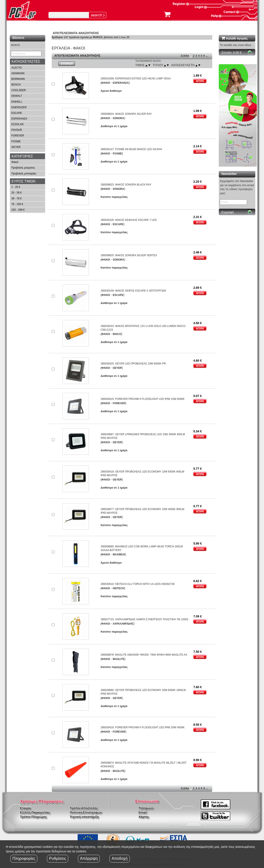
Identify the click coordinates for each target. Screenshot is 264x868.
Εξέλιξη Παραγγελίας (35, 812)
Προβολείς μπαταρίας (24, 174)
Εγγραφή (227, 212)
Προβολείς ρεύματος (23, 168)
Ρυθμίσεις (58, 858)
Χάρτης (144, 817)
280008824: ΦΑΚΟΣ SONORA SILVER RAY (126, 114)
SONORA (118, 118)
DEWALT (17, 96)
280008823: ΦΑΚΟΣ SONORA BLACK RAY (126, 185)
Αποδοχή (119, 858)
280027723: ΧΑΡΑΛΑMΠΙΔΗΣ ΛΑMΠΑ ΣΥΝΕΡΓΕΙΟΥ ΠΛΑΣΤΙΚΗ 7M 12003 (144, 619)
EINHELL (17, 102)
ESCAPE (17, 113)
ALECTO (17, 68)
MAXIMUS (119, 555)
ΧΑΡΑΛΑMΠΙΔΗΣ (123, 624)
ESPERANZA (19, 119)
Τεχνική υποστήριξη (84, 817)
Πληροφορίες (24, 858)
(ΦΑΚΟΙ (105, 83)
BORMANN (18, 79)
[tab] (27, 62)
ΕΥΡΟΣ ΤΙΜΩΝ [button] (23, 181)
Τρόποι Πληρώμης (33, 817)
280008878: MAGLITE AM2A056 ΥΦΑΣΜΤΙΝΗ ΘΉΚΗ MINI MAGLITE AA (144, 655)
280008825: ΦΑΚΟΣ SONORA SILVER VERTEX (129, 255)
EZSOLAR (17, 124)
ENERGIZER (19, 107)
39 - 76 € (16, 199)
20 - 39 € (16, 193)
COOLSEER (19, 90)
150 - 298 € (18, 210)
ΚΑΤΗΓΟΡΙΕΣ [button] (22, 156)
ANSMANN (18, 73)
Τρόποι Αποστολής (84, 808)
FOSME (16, 141)
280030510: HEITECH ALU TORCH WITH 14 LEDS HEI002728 (138, 584)
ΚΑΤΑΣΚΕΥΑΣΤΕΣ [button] (26, 62)
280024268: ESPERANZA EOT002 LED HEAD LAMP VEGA (136, 79)
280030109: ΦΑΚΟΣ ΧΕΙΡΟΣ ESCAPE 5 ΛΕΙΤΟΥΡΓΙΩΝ (133, 291)
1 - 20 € (16, 187)
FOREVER (18, 136)
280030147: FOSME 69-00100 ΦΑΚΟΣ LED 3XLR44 (131, 149)
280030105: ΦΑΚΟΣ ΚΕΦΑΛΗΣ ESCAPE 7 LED (129, 220)
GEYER (16, 147)
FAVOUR (17, 130)
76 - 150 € (17, 204)
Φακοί (15, 162)
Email (143, 812)
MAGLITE (119, 659)
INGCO (117, 334)
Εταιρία (25, 808)
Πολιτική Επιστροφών (86, 812)
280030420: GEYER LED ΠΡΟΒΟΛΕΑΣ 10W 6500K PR (133, 364)
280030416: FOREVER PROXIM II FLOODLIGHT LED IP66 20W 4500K (143, 727)
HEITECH (118, 588)
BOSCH (16, 85)
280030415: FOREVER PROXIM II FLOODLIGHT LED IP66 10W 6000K (143, 399)
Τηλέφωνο (146, 808)
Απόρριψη (89, 858)
